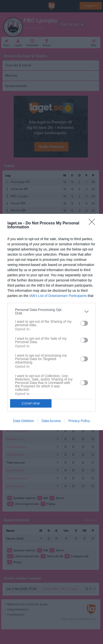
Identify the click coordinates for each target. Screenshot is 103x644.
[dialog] (51, 322)
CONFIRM (31, 403)
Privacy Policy (79, 421)
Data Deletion (24, 421)
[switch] (84, 323)
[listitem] (51, 311)
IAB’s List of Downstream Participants (58, 296)
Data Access (51, 421)
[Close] (93, 223)
